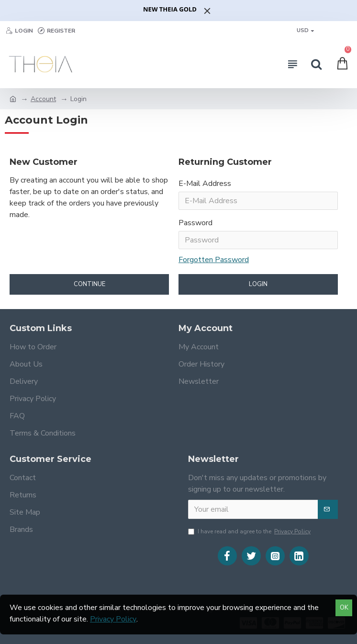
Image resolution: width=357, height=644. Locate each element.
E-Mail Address (205, 184)
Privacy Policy (113, 619)
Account (43, 99)
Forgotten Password (214, 260)
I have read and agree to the (250, 531)
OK (344, 608)
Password (195, 223)
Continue (89, 284)
